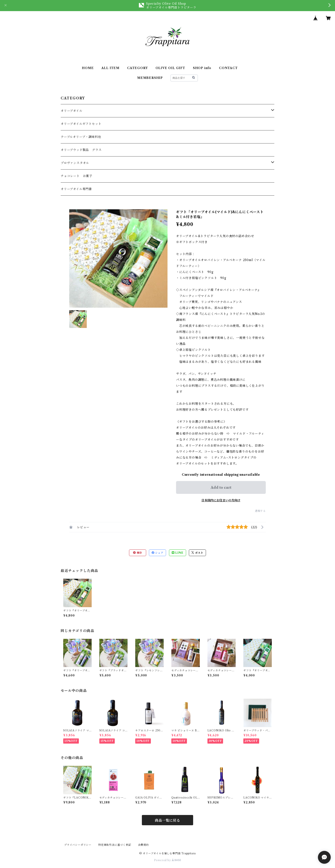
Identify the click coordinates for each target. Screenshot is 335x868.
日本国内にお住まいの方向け (221, 500)
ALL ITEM (110, 68)
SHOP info (202, 68)
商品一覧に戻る (167, 820)
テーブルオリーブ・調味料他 (81, 137)
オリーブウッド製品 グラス (81, 150)
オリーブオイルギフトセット (81, 124)
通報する (260, 511)
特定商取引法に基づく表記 (115, 845)
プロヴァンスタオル (75, 163)
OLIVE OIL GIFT (170, 68)
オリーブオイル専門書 (76, 189)
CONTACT (228, 68)
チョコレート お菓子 (76, 176)
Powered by (168, 860)
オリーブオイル (72, 111)
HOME (88, 68)
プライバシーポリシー (78, 845)
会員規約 (143, 845)
